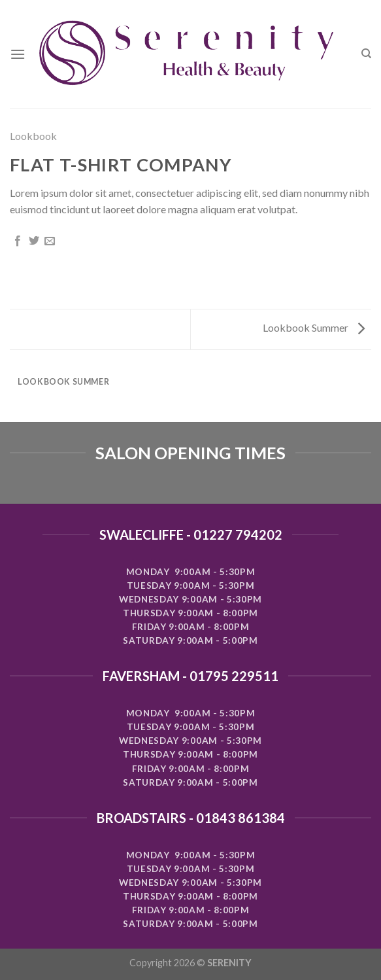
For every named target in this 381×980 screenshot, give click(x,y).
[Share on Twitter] (34, 241)
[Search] (366, 54)
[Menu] (18, 54)
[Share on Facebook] (18, 241)
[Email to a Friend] (50, 241)
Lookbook (33, 136)
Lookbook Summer (314, 327)
